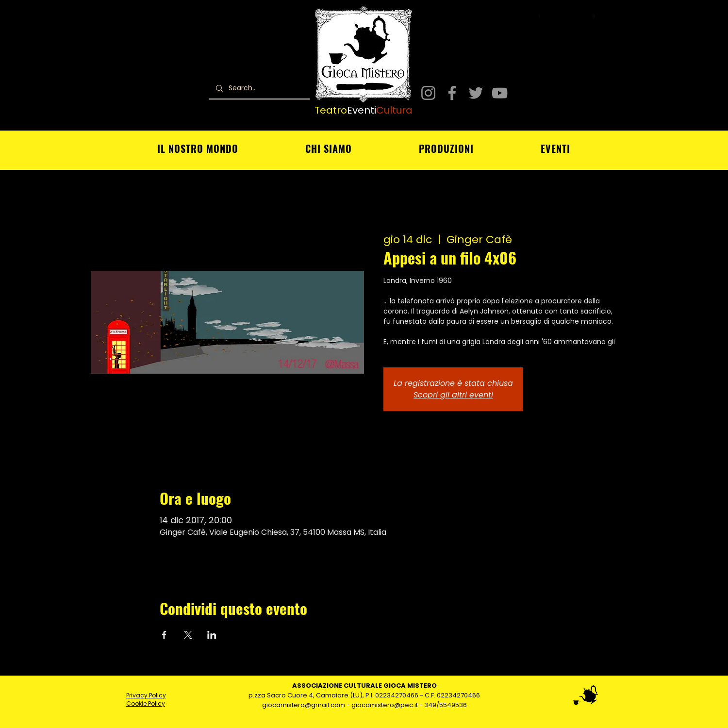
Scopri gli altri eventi (453, 395)
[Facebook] (452, 93)
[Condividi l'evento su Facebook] (164, 635)
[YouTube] (500, 93)
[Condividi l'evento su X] (188, 635)
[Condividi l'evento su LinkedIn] (212, 635)
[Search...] (259, 88)
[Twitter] (476, 93)
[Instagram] (428, 93)
